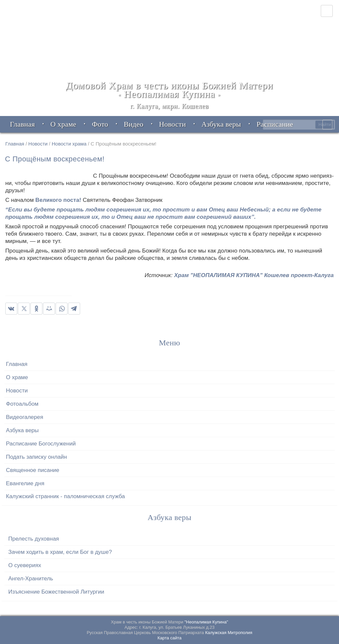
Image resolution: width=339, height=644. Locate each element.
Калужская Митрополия (229, 633)
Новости (38, 144)
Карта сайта (169, 638)
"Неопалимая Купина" (206, 622)
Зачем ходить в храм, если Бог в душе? (60, 552)
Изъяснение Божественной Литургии (56, 592)
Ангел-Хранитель (31, 579)
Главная (15, 144)
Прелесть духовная (34, 539)
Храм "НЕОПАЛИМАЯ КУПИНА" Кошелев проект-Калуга (254, 275)
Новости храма (69, 144)
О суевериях (25, 565)
